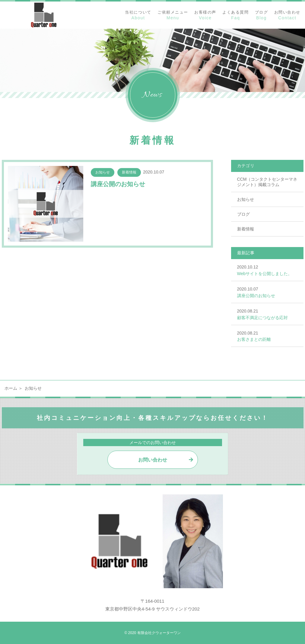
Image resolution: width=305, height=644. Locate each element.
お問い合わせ (153, 460)
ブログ (243, 214)
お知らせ (246, 199)
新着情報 (246, 229)
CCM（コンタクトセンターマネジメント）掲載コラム (267, 182)
